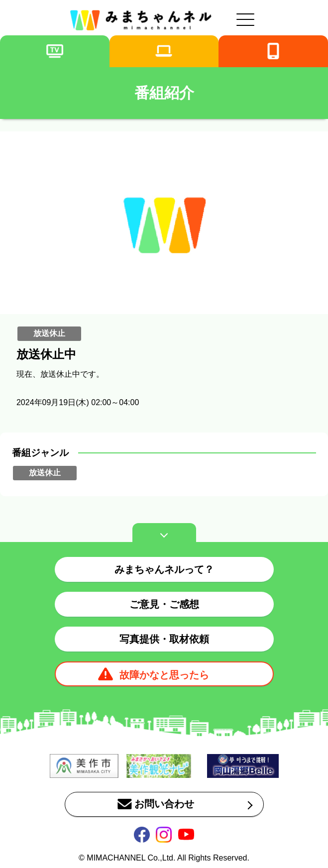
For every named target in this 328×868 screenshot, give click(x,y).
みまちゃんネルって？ (164, 569)
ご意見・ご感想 (164, 604)
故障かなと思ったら (164, 675)
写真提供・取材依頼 (164, 639)
